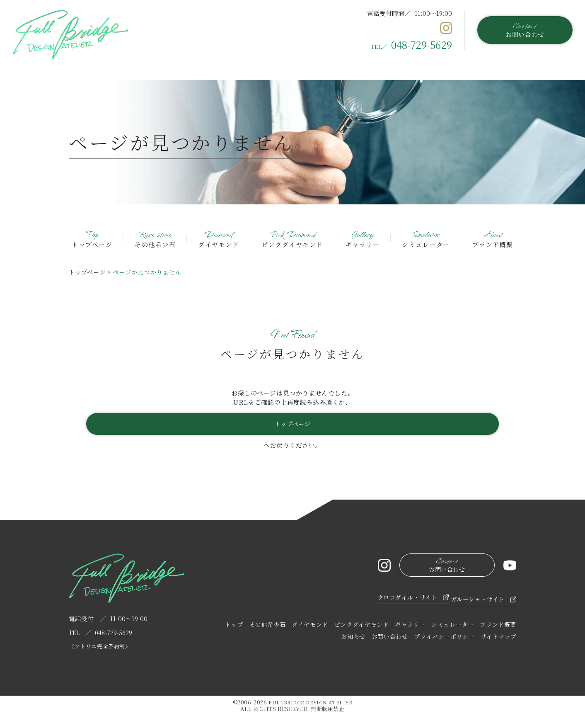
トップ (234, 627)
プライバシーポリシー (444, 639)
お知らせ (353, 639)
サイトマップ (498, 639)
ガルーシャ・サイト (475, 601)
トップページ (92, 238)
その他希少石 (155, 238)
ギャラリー (363, 238)
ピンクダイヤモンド (292, 238)
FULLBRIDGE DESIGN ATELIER (310, 707)
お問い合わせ (525, 29)
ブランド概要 (493, 238)
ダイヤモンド (219, 238)
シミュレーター (426, 238)
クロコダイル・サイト (385, 601)
